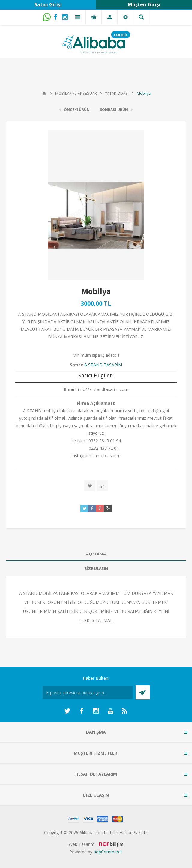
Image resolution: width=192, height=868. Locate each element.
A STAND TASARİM (103, 365)
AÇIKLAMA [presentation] (96, 554)
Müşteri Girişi (144, 4)
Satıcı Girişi (48, 4)
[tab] (96, 554)
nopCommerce (108, 852)
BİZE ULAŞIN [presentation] (96, 568)
